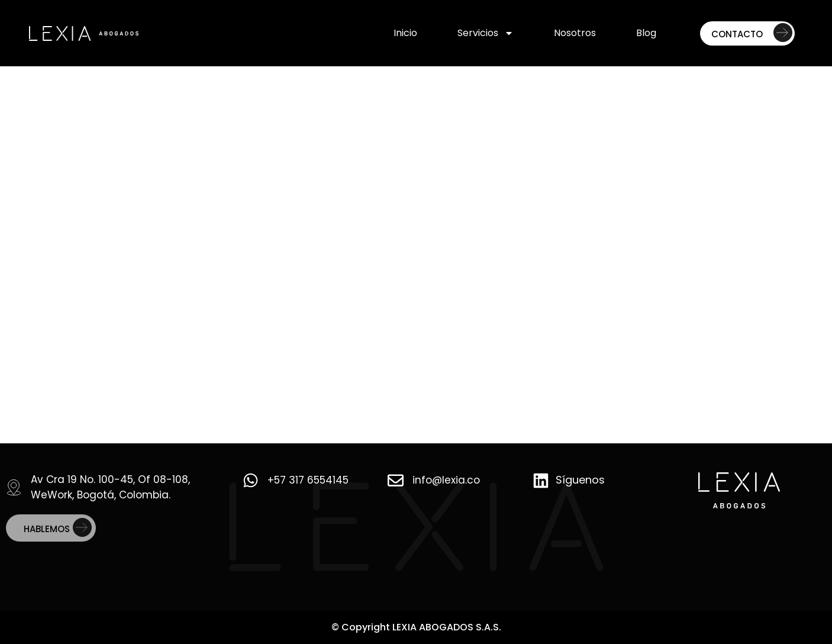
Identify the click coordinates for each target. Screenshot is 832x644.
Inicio (405, 33)
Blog (646, 33)
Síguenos (580, 480)
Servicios (486, 33)
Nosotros (575, 33)
